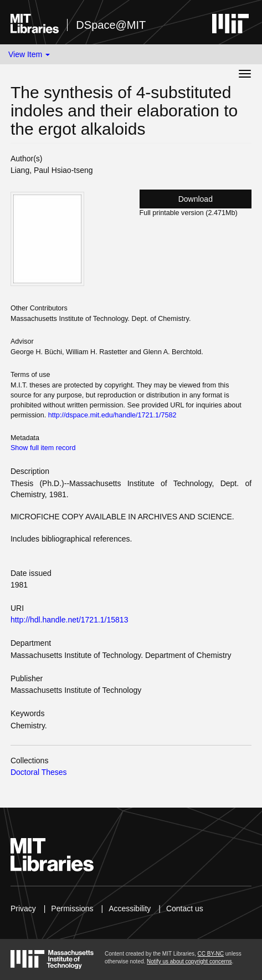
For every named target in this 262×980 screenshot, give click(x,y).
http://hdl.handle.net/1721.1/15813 (70, 620)
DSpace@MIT (111, 25)
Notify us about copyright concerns (189, 961)
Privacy (23, 908)
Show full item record (43, 448)
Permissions (72, 908)
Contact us (185, 908)
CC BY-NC (211, 954)
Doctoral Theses (39, 772)
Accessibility (130, 908)
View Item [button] (29, 54)
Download (196, 199)
